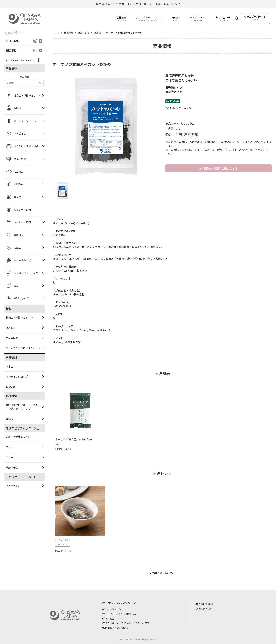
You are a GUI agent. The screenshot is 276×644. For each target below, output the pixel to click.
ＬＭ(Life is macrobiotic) (119, 627)
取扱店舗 (11, 387)
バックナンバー (14, 486)
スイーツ (11, 457)
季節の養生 (12, 468)
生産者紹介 (12, 338)
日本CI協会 (110, 618)
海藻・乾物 (85, 33)
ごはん (10, 447)
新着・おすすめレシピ (18, 437)
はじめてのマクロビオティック (23, 348)
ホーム (57, 33)
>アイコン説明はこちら (178, 108)
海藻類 (100, 33)
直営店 (10, 366)
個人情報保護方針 (208, 604)
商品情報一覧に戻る (163, 573)
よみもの (11, 328)
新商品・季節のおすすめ (19, 318)
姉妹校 (10, 419)
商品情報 (70, 33)
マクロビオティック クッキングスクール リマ (129, 623)
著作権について (206, 609)
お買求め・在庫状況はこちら (218, 169)
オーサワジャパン (114, 609)
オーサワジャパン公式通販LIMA (122, 614)
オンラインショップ (17, 377)
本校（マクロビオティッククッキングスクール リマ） (23, 407)
